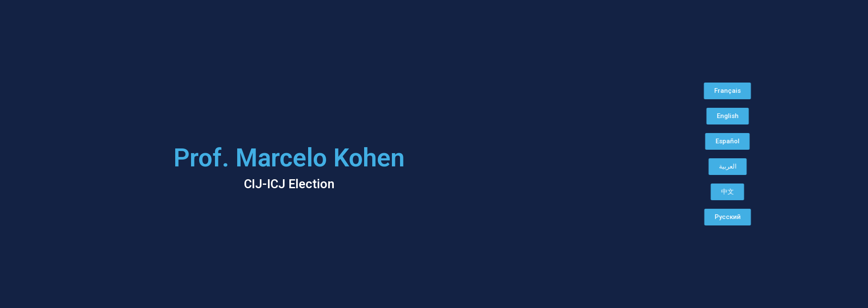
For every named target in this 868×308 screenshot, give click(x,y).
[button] (712, 91)
